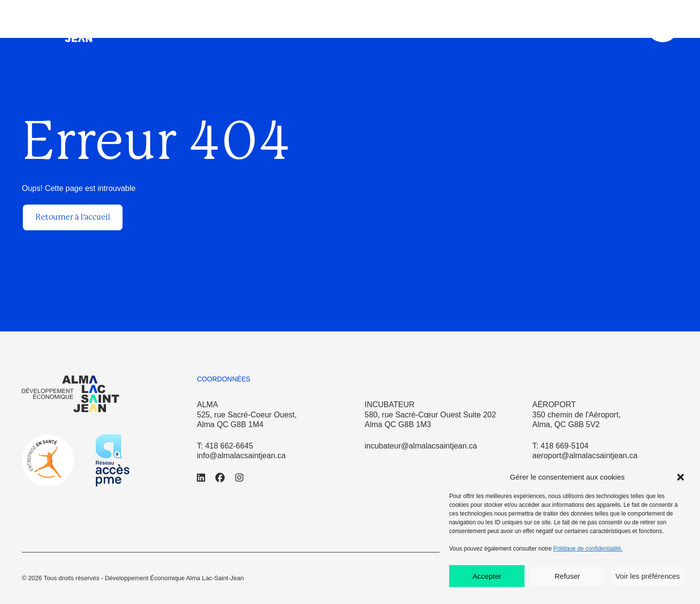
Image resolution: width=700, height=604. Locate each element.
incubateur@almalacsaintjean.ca (421, 446)
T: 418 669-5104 (560, 446)
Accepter (487, 576)
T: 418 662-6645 (225, 446)
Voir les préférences (648, 576)
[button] (681, 477)
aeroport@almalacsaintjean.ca (585, 456)
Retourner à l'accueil (73, 217)
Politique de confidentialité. (588, 549)
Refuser (568, 576)
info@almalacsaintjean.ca (241, 456)
